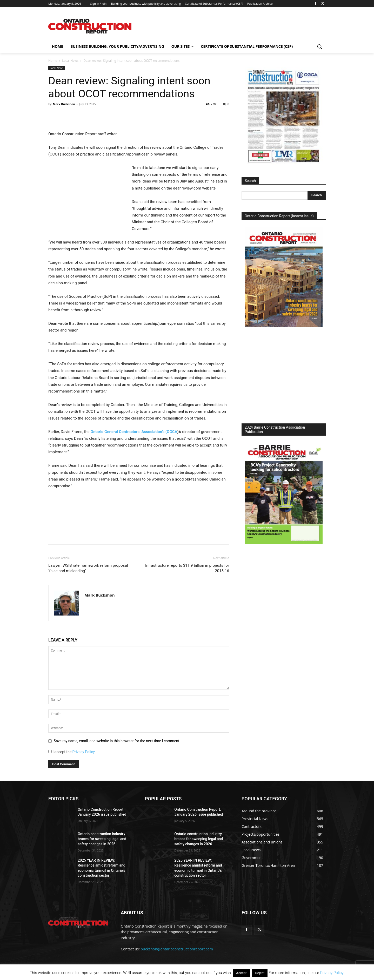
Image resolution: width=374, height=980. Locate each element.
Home (53, 61)
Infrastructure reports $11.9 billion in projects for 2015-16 (187, 568)
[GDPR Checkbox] (50, 751)
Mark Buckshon (64, 104)
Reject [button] (260, 973)
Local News (70, 61)
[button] (319, 46)
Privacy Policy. (332, 973)
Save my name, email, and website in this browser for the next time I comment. (117, 741)
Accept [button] (241, 973)
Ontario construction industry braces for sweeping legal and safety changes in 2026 (102, 839)
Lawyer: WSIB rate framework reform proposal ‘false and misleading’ (88, 568)
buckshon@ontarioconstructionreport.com (177, 949)
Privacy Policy (84, 752)
